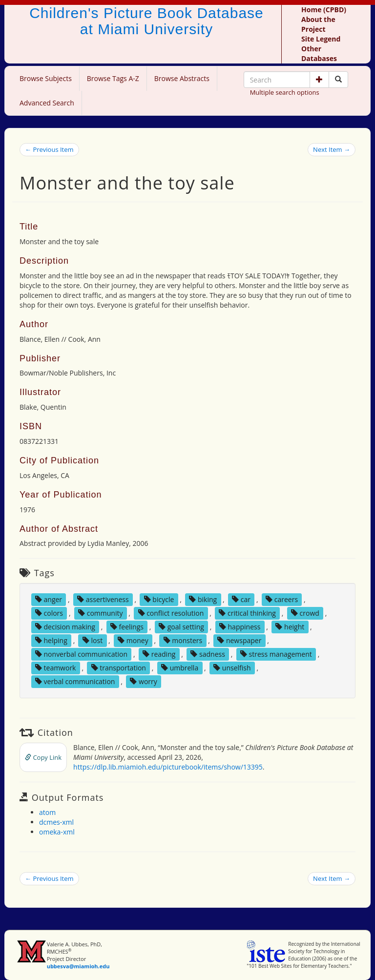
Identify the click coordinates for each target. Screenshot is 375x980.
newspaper (239, 640)
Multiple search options (285, 92)
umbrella (180, 668)
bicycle (159, 599)
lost (93, 640)
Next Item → (332, 149)
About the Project (318, 24)
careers (282, 599)
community (100, 613)
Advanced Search (47, 103)
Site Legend (321, 39)
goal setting (181, 627)
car (241, 599)
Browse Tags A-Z (113, 78)
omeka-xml (57, 832)
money (133, 640)
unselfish (232, 668)
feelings (127, 627)
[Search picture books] (338, 80)
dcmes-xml (56, 822)
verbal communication (75, 681)
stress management (276, 654)
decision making (65, 627)
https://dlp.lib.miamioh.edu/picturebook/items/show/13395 (168, 767)
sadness (208, 654)
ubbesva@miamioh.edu (78, 966)
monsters (183, 640)
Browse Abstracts (182, 78)
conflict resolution (171, 613)
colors (49, 613)
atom (47, 812)
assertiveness (103, 599)
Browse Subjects (46, 78)
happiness (240, 627)
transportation (119, 668)
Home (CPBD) (324, 10)
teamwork (56, 668)
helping (51, 640)
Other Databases (319, 53)
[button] (319, 80)
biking (203, 599)
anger (49, 599)
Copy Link (43, 757)
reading (159, 654)
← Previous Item (49, 149)
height (290, 627)
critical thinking (247, 613)
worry (143, 681)
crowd (305, 613)
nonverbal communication (81, 654)
